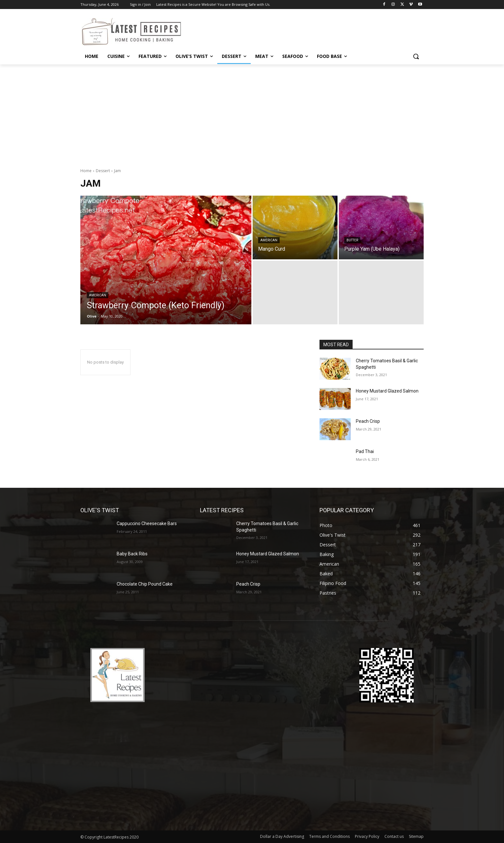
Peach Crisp (368, 421)
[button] (416, 56)
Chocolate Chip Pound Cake (145, 584)
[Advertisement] (252, 113)
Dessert (103, 171)
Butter (352, 240)
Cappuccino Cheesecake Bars (147, 523)
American (98, 295)
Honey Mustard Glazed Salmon (387, 391)
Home (86, 171)
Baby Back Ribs (132, 554)
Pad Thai (365, 451)
